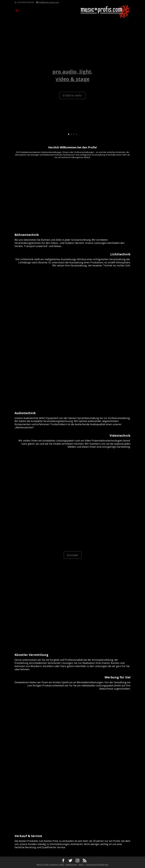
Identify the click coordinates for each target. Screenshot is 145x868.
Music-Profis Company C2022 (50, 865)
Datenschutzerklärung (97, 865)
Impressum (71, 865)
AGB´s (81, 865)
